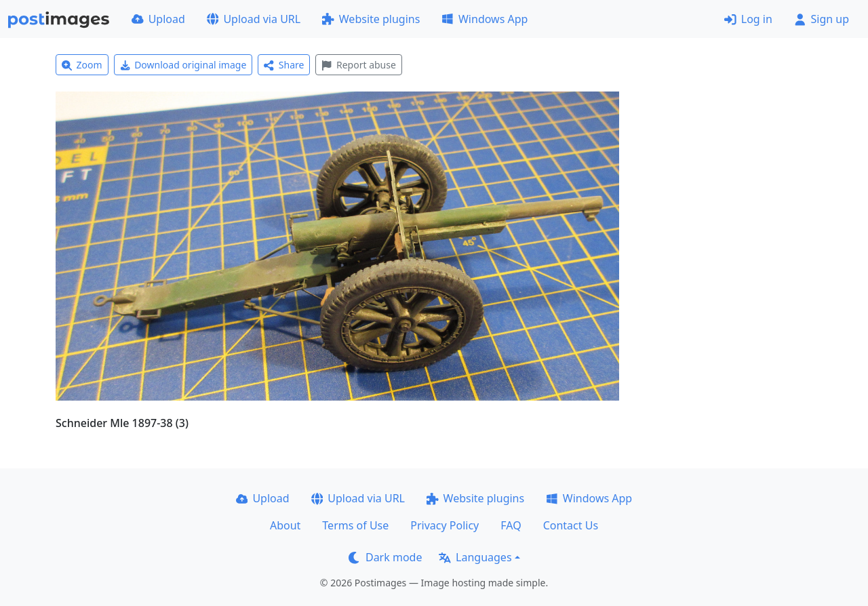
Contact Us (571, 525)
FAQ (511, 525)
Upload (158, 19)
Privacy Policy (445, 525)
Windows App (485, 19)
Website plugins (371, 19)
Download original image (183, 65)
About (285, 525)
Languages (475, 557)
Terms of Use (355, 525)
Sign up (822, 19)
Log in (748, 19)
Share (284, 65)
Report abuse (358, 65)
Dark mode (385, 557)
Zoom (82, 65)
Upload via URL (254, 19)
